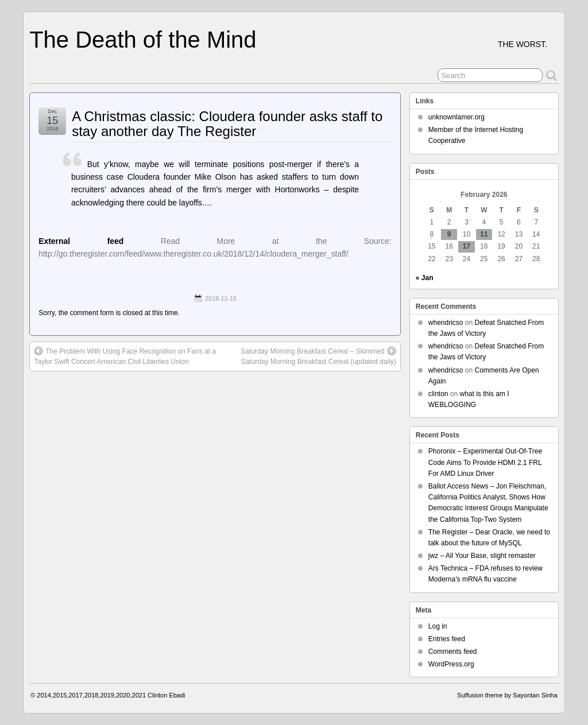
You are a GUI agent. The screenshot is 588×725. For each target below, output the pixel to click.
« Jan (425, 278)
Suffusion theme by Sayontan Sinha (507, 695)
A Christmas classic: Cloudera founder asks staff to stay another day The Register (227, 124)
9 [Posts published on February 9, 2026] (449, 234)
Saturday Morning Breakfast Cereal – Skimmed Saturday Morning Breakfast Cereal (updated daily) (318, 356)
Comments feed (453, 652)
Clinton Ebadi (166, 695)
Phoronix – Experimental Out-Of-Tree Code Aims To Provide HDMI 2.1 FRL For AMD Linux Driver (485, 462)
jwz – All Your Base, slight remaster (482, 556)
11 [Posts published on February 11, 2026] (484, 234)
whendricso (446, 323)
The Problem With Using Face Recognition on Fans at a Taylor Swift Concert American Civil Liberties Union (125, 356)
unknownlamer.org (457, 117)
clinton (438, 394)
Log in (438, 626)
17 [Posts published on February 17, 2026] (467, 246)
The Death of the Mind (143, 40)
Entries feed (447, 639)
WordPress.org (451, 664)
